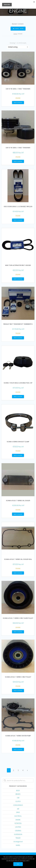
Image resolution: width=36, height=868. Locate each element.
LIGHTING (18, 827)
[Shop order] (18, 47)
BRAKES (18, 794)
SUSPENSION (18, 834)
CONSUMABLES (18, 805)
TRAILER (18, 838)
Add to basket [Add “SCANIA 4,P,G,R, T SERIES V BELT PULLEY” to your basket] (18, 691)
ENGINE (18, 98)
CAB (18, 798)
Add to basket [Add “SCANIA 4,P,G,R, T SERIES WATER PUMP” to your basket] (18, 749)
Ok (18, 864)
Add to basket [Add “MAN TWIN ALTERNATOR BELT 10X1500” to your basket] (18, 279)
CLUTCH (18, 801)
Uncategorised (18, 842)
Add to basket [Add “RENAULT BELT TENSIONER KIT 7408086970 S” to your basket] (18, 338)
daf (18, 809)
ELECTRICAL (18, 816)
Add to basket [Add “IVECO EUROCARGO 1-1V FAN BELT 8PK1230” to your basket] (18, 220)
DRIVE (18, 812)
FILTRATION (18, 823)
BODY (18, 790)
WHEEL (18, 845)
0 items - (18, 29)
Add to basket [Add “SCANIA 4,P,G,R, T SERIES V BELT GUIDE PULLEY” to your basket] (18, 632)
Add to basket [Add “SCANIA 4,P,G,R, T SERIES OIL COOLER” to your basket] (18, 514)
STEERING (18, 831)
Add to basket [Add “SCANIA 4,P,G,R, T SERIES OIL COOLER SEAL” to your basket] (18, 573)
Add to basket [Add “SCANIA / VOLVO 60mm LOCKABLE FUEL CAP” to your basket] (18, 397)
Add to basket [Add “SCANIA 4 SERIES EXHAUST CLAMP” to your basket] (18, 455)
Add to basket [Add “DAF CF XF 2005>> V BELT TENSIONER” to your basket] (18, 102)
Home (15, 34)
